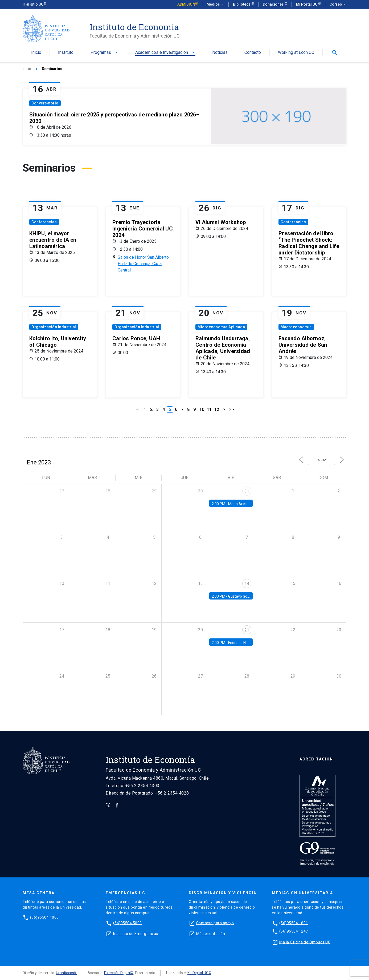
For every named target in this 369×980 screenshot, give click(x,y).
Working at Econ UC (296, 53)
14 (247, 584)
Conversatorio (45, 103)
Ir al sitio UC (33, 4)
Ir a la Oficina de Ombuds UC (305, 942)
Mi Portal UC (307, 4)
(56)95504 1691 (294, 923)
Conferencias (44, 222)
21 (247, 630)
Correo (338, 5)
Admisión (186, 4)
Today (321, 460)
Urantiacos (65, 973)
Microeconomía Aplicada (221, 327)
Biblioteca (242, 4)
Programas (104, 53)
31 (247, 491)
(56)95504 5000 (128, 923)
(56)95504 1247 (294, 931)
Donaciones (274, 4)
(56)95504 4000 (44, 917)
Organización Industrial (54, 327)
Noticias (220, 53)
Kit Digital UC (198, 973)
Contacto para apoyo (215, 923)
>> (232, 409)
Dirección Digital (117, 973)
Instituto (66, 53)
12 (217, 409)
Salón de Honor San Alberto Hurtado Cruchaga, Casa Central (143, 264)
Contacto (253, 53)
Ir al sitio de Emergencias (136, 933)
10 (202, 409)
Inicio (36, 53)
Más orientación (211, 933)
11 (209, 409)
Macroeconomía (296, 327)
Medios (215, 5)
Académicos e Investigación (165, 53)
